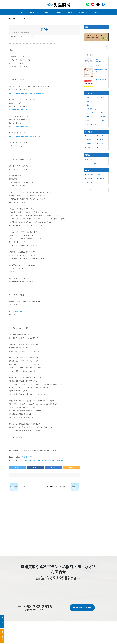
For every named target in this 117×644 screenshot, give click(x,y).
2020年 (89, 144)
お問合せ (96, 12)
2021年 (101, 140)
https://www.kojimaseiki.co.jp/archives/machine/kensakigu (26, 93)
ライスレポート (21, 18)
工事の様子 (90, 159)
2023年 (101, 136)
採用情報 (83, 12)
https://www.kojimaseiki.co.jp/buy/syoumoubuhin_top (25, 136)
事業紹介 (47, 12)
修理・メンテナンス (92, 163)
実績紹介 (59, 12)
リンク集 (102, 121)
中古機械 (89, 178)
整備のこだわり (91, 101)
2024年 (89, 136)
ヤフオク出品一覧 (92, 125)
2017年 (101, 148)
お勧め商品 (102, 178)
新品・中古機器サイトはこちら (2, 621)
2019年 (101, 144)
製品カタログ (91, 105)
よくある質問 (91, 113)
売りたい (102, 97)
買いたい (89, 97)
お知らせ (89, 117)
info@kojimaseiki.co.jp (15, 146)
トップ (20, 12)
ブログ (13, 18)
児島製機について (33, 12)
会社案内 (71, 12)
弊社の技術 (90, 182)
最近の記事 (90, 55)
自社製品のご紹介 (92, 109)
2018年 (89, 148)
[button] (48, 12)
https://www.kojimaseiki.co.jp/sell (18, 126)
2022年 (89, 140)
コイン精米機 (103, 117)
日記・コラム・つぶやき (94, 174)
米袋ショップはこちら (2, 636)
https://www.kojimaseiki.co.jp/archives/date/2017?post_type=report (43, 460)
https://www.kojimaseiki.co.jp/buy (19, 110)
